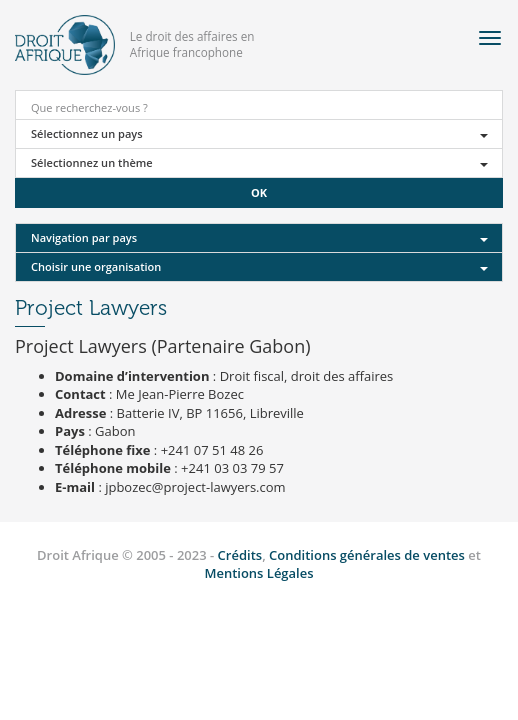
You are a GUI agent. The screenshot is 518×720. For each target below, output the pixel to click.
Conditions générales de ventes (368, 555)
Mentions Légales (258, 573)
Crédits (240, 555)
